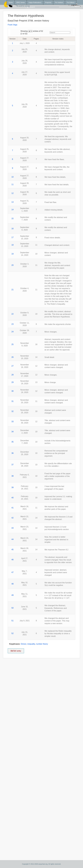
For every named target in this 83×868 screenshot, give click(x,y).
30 (12, 391)
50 (12, 608)
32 (12, 411)
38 (12, 476)
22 (12, 314)
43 (12, 528)
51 (12, 621)
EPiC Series (21, 2)
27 (12, 366)
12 (12, 193)
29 (12, 382)
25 (12, 344)
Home (11, 2)
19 (12, 254)
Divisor (24, 644)
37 (12, 465)
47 (12, 572)
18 (12, 245)
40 (12, 498)
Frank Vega (12, 25)
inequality (31, 644)
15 (12, 219)
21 (12, 290)
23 (12, 324)
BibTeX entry (16, 650)
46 (12, 560)
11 (12, 184)
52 (12, 633)
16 (12, 229)
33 (12, 422)
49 (12, 595)
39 (12, 487)
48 (12, 584)
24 (12, 332)
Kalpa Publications (35, 2)
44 (12, 539)
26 (12, 357)
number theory (42, 644)
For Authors (59, 2)
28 (12, 375)
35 (12, 442)
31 (12, 401)
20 (12, 265)
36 (12, 453)
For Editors (71, 2)
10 (12, 177)
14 (12, 210)
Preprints (48, 2)
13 (12, 202)
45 (12, 550)
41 (12, 508)
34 (12, 432)
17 (12, 237)
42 (12, 518)
